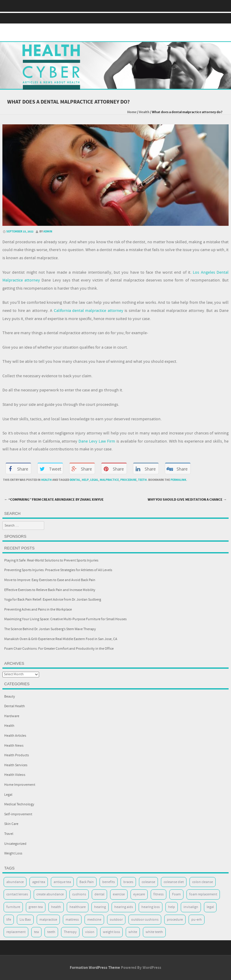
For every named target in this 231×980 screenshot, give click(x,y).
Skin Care (11, 824)
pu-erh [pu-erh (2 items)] (197, 920)
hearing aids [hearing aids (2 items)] (124, 907)
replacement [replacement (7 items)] (16, 932)
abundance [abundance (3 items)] (15, 882)
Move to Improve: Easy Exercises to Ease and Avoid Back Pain (50, 580)
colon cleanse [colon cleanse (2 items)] (203, 882)
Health (144, 112)
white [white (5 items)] (133, 932)
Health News (14, 746)
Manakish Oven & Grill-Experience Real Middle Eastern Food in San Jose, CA (61, 639)
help (85, 480)
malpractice (109, 480)
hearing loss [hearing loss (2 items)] (151, 907)
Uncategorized (15, 844)
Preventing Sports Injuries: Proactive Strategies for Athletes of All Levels (58, 570)
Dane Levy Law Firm (97, 441)
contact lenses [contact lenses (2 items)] (17, 894)
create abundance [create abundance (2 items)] (50, 894)
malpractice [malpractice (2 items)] (48, 920)
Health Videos (15, 775)
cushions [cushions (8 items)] (79, 894)
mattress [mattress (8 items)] (72, 920)
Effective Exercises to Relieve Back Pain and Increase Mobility (50, 590)
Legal (8, 795)
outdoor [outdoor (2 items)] (116, 920)
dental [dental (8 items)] (99, 894)
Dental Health (15, 706)
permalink (178, 480)
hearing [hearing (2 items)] (100, 907)
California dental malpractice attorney (89, 311)
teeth (142, 480)
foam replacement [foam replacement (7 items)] (203, 894)
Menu (115, 18)
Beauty (10, 697)
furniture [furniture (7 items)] (13, 907)
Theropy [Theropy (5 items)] (70, 932)
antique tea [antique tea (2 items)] (62, 882)
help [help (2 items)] (172, 907)
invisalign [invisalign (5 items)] (191, 907)
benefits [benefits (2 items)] (109, 882)
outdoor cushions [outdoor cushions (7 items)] (145, 920)
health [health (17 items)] (56, 907)
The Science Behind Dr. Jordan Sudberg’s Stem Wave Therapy (50, 629)
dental (75, 480)
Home (132, 112)
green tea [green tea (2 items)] (36, 907)
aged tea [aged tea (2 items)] (39, 882)
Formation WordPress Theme (95, 968)
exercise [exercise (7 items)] (119, 894)
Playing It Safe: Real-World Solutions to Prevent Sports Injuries (51, 560)
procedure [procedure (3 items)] (175, 920)
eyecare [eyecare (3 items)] (139, 894)
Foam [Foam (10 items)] (176, 894)
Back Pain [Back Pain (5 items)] (87, 882)
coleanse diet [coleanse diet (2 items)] (174, 882)
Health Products (17, 755)
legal (94, 480)
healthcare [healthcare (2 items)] (78, 907)
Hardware (12, 716)
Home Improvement (20, 785)
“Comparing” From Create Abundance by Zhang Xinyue (54, 500)
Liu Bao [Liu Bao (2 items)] (25, 920)
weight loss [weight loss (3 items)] (111, 932)
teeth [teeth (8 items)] (51, 932)
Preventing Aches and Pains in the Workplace (38, 610)
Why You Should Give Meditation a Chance (187, 500)
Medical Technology (19, 804)
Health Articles (15, 736)
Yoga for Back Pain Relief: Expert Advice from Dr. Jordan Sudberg (53, 600)
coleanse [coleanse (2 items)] (148, 882)
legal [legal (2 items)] (210, 907)
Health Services (16, 765)
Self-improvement (18, 814)
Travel (9, 834)
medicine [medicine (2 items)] (94, 920)
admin (48, 232)
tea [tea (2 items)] (36, 932)
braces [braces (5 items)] (128, 882)
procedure (128, 480)
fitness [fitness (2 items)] (159, 894)
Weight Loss (13, 853)
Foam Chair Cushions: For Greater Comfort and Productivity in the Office (59, 649)
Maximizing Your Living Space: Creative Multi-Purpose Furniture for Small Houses (65, 619)
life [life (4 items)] (9, 920)
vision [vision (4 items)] (90, 932)
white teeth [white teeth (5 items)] (154, 932)
